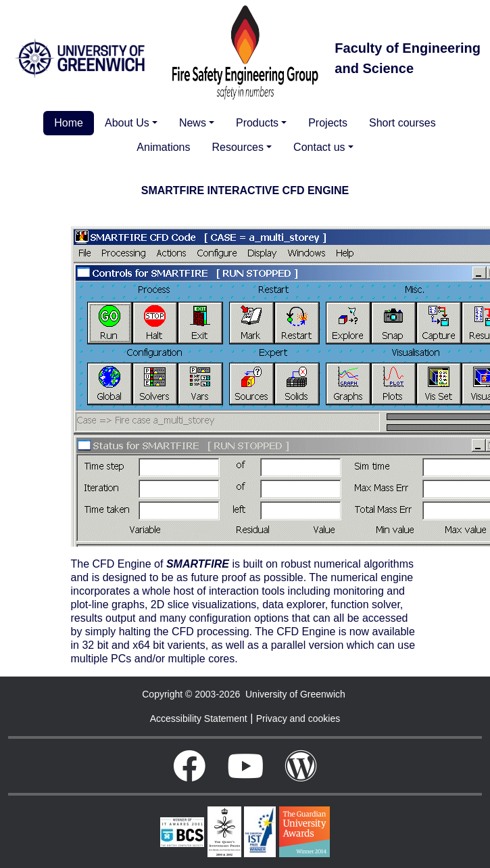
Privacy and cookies (298, 718)
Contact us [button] (319, 147)
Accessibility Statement (199, 718)
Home (69, 123)
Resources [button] (238, 147)
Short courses (402, 123)
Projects (328, 123)
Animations (163, 147)
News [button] (193, 123)
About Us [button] (127, 123)
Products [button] (257, 123)
